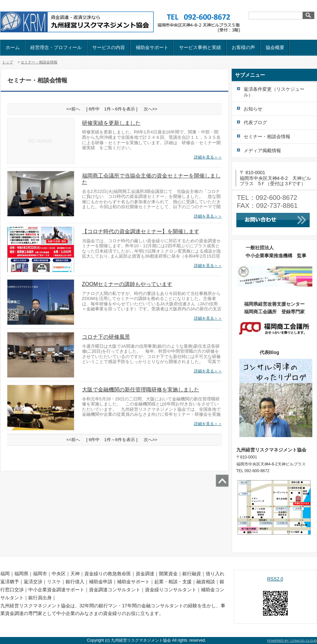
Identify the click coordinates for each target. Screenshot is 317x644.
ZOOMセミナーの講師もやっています (127, 284)
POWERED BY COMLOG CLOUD (292, 640)
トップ (7, 62)
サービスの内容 (109, 47)
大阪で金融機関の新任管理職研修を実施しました (141, 390)
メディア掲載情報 (262, 150)
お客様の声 (243, 47)
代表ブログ (255, 122)
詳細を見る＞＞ (208, 157)
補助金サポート (152, 47)
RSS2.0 (275, 579)
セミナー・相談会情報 (39, 62)
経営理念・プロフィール (56, 47)
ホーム (13, 47)
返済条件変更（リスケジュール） (274, 92)
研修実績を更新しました (111, 123)
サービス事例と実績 (200, 47)
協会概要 (275, 47)
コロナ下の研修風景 (106, 337)
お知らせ (253, 109)
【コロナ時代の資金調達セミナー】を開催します (141, 231)
